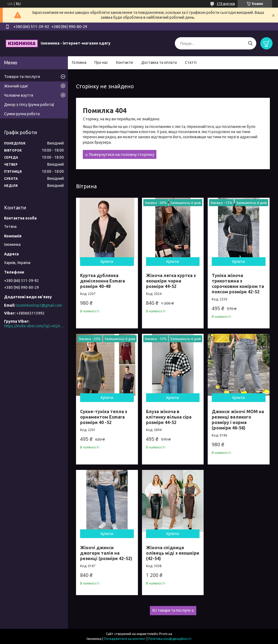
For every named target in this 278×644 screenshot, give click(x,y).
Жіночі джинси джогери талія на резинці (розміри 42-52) (106, 553)
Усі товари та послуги (171, 610)
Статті (191, 62)
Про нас (101, 62)
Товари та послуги (22, 76)
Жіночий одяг (16, 86)
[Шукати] (250, 43)
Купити (107, 262)
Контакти (125, 62)
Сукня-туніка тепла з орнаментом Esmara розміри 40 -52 (104, 417)
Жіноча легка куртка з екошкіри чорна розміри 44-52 (171, 281)
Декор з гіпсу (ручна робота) (29, 105)
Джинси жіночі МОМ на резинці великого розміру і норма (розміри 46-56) (238, 420)
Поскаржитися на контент (125, 639)
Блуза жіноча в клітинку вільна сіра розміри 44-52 (169, 417)
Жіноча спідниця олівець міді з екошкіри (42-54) (173, 553)
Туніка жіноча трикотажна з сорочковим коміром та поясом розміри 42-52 (238, 284)
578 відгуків (226, 4)
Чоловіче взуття (19, 95)
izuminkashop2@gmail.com (39, 305)
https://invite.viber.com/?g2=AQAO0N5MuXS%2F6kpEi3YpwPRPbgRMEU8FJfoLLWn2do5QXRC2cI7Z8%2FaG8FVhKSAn (34, 326)
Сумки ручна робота (22, 114)
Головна (79, 62)
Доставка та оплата (159, 62)
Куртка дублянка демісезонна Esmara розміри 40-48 (102, 281)
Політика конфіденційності (170, 639)
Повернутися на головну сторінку (121, 154)
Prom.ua (166, 634)
